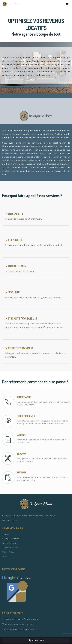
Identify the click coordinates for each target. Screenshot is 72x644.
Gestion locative (9, 543)
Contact (6, 557)
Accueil (5, 534)
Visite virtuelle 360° (10, 548)
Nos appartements (11, 539)
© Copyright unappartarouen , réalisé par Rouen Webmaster (29, 515)
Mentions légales (10, 521)
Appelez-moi (36, 640)
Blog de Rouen (8, 552)
